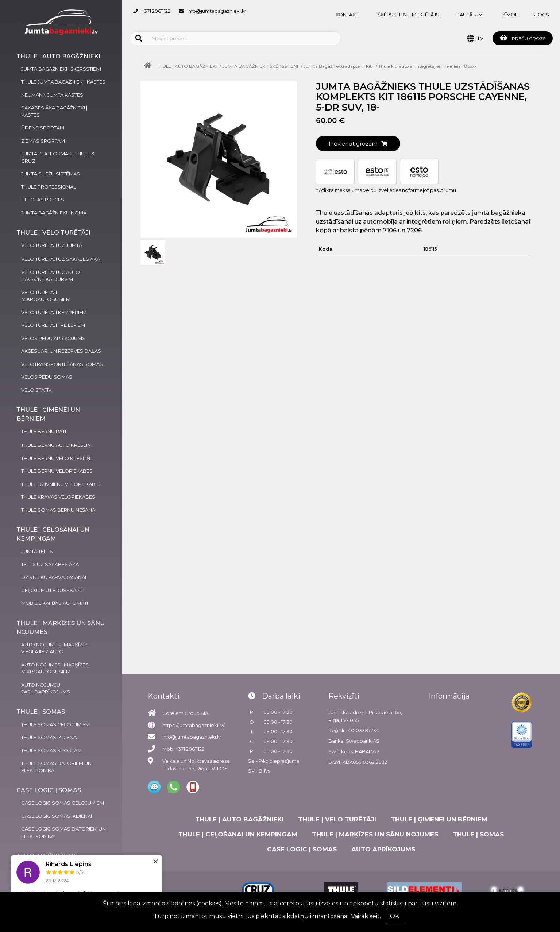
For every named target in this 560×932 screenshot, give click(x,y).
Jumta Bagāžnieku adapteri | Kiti (338, 66)
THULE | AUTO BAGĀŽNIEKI (187, 66)
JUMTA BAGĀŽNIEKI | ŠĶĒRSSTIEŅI (260, 66)
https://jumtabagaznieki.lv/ (193, 725)
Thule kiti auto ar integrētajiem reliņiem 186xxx (427, 66)
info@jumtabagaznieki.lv (216, 11)
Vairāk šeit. (366, 916)
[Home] (150, 66)
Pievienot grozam (358, 144)
